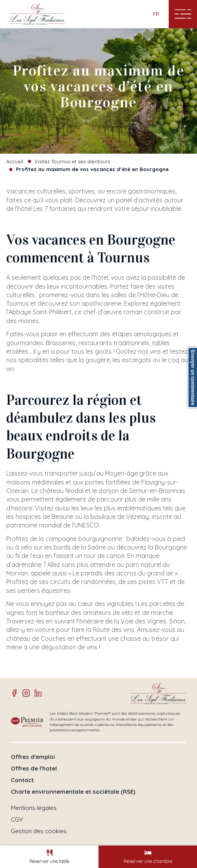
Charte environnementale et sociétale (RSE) (73, 792)
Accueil (15, 161)
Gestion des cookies (39, 831)
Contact (22, 780)
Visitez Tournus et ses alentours (72, 161)
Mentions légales (34, 808)
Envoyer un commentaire (193, 378)
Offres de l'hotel (34, 769)
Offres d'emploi (33, 757)
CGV (17, 820)
